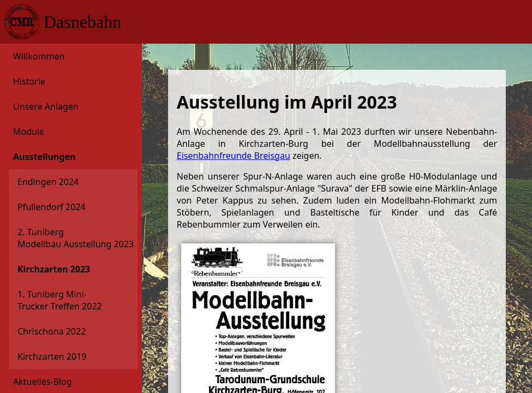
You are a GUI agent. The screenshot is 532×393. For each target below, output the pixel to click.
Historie (29, 81)
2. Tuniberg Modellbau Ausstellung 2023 (64, 238)
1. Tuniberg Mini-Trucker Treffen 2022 (60, 300)
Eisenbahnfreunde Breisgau (234, 156)
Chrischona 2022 (52, 331)
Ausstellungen (44, 157)
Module (29, 132)
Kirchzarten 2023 (54, 269)
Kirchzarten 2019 (52, 356)
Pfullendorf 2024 (52, 207)
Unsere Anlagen (46, 106)
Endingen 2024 (48, 182)
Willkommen (39, 56)
